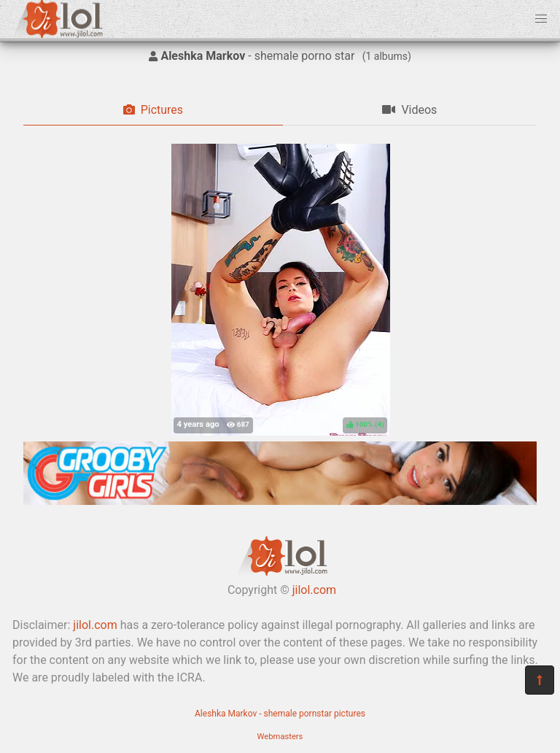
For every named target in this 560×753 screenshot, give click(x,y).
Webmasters (280, 737)
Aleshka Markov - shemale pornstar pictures (280, 714)
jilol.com (314, 590)
